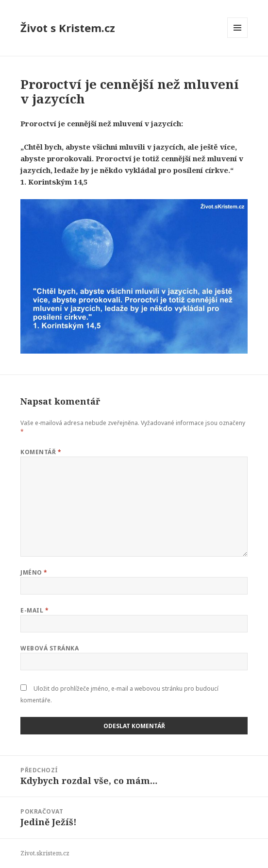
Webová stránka (50, 648)
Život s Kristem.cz (68, 28)
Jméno (34, 572)
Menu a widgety (238, 38)
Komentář (41, 452)
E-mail (34, 610)
